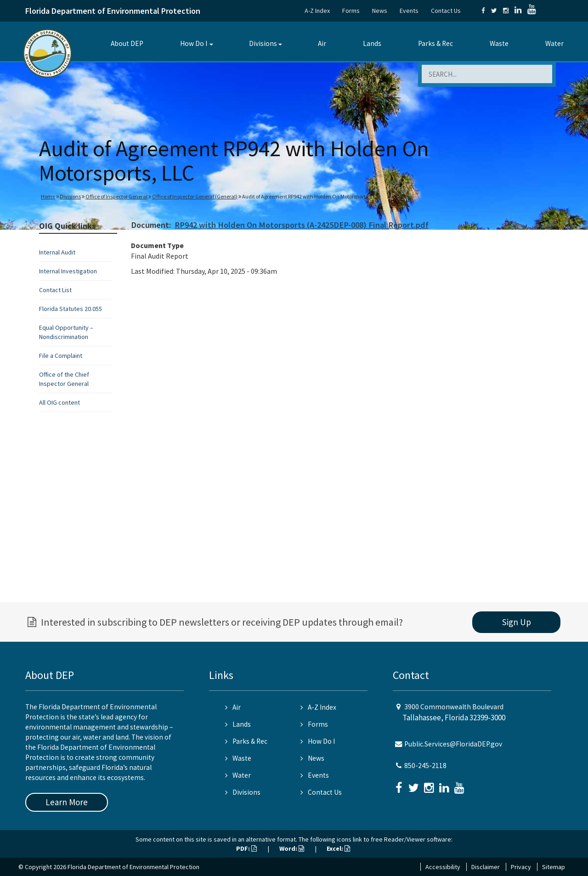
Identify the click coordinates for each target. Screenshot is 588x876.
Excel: (338, 848)
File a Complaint (61, 356)
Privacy (521, 867)
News (380, 11)
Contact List (55, 290)
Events (409, 11)
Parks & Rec (435, 43)
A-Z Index (317, 11)
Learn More (67, 802)
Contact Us (446, 11)
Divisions (263, 43)
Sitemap (554, 867)
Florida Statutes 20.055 (71, 309)
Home (48, 196)
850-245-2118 (425, 766)
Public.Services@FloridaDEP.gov (453, 744)
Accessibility (443, 867)
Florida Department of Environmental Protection (113, 11)
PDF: (246, 848)
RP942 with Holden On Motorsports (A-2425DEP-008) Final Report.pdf (302, 225)
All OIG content (59, 402)
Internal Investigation (68, 271)
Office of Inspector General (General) (195, 196)
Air (322, 43)
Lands (372, 43)
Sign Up (517, 622)
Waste (499, 43)
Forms (351, 11)
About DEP (127, 43)
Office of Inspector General (116, 196)
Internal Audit (57, 252)
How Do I (194, 43)
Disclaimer (486, 867)
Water (554, 43)
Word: (292, 848)
